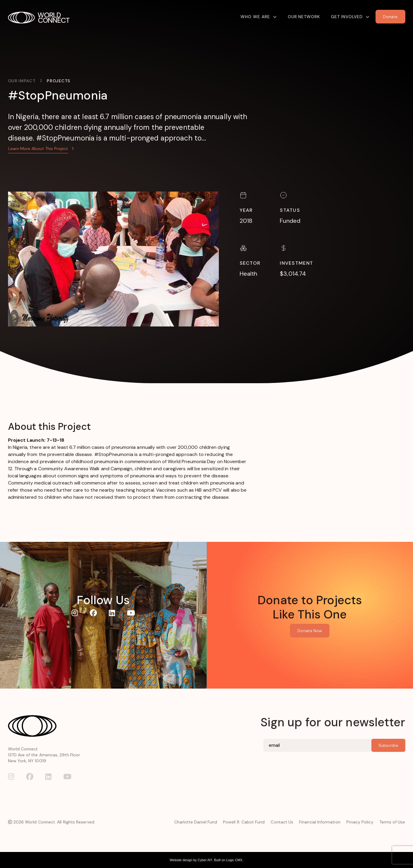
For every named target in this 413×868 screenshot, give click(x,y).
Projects (58, 81)
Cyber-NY (205, 860)
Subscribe (388, 745)
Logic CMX (234, 860)
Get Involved (347, 17)
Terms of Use (392, 822)
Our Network (304, 17)
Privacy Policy (360, 822)
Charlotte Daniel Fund (196, 822)
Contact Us (282, 822)
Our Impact (22, 81)
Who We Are (255, 17)
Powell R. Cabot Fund (244, 822)
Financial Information (320, 822)
